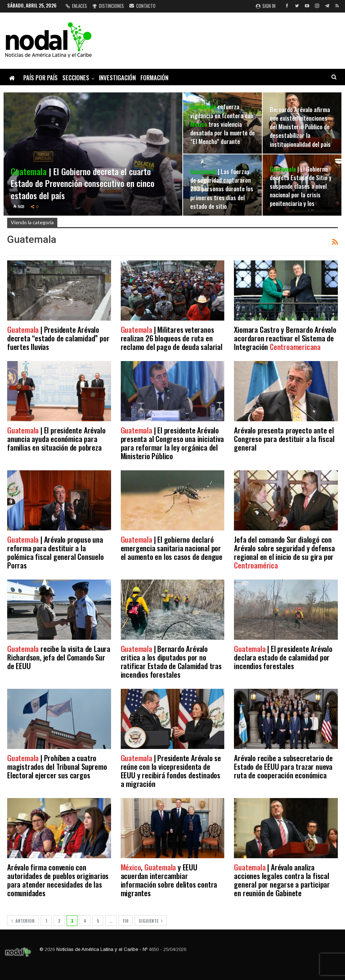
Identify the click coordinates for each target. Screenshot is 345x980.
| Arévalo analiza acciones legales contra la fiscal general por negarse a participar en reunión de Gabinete (282, 880)
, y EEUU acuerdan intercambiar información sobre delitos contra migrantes (169, 880)
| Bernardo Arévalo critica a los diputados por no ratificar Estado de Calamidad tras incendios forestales (171, 661)
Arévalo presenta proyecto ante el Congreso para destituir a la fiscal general (284, 439)
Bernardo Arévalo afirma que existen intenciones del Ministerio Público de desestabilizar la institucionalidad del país (300, 127)
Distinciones (108, 6)
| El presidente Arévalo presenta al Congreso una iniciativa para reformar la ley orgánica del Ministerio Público (172, 443)
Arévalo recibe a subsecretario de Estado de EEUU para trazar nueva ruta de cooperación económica (283, 766)
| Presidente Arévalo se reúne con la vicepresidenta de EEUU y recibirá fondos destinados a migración (171, 771)
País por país (40, 78)
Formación (154, 78)
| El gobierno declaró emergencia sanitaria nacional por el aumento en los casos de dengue (172, 548)
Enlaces (76, 6)
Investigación (117, 78)
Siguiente (151, 921)
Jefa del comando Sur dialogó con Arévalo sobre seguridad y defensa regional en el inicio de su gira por (284, 552)
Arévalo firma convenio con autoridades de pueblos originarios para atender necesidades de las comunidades (58, 880)
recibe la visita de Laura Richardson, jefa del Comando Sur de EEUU (59, 657)
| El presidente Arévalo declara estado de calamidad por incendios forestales (283, 657)
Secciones (76, 78)
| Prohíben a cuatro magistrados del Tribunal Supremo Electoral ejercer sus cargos (57, 766)
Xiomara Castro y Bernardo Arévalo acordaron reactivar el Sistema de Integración (285, 338)
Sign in (266, 6)
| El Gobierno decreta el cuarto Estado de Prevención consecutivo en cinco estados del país (83, 183)
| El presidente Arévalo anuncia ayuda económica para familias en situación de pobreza (56, 439)
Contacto (142, 6)
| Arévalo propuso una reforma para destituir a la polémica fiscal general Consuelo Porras (56, 552)
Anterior (23, 921)
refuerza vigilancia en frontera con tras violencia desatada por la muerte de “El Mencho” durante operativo (222, 128)
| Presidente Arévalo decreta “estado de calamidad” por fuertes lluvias (58, 338)
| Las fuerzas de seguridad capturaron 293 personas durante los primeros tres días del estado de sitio (222, 189)
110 (126, 921)
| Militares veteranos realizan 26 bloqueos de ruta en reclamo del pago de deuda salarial (172, 338)
